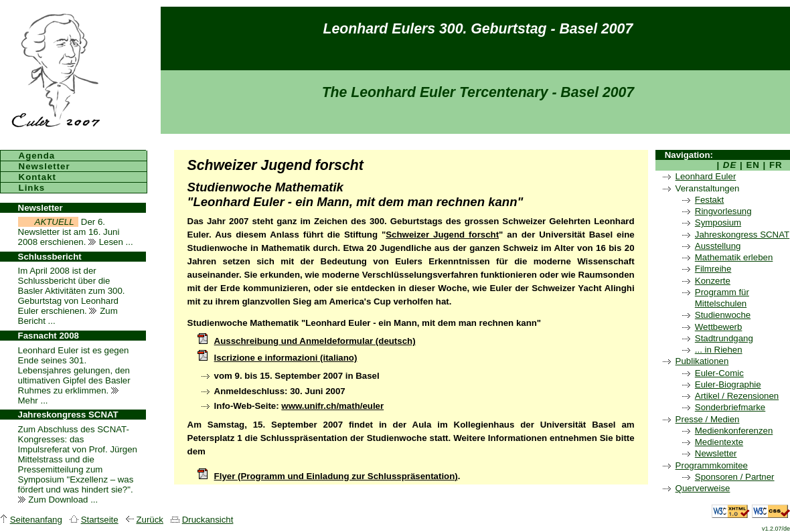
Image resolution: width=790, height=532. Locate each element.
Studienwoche (723, 315)
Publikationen (702, 361)
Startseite (100, 520)
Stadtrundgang (724, 338)
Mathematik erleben (734, 257)
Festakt (710, 200)
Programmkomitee (712, 465)
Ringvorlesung (723, 211)
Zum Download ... (58, 500)
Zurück (150, 520)
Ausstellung (718, 246)
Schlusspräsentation (304, 438)
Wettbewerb (719, 327)
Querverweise (703, 488)
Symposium (718, 223)
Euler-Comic (719, 373)
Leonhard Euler (706, 176)
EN (753, 165)
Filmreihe (713, 269)
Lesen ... (111, 242)
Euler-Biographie (728, 384)
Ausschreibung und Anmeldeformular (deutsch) (315, 341)
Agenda (37, 156)
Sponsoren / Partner (735, 477)
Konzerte (713, 281)
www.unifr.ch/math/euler (332, 406)
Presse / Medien (708, 419)
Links (32, 188)
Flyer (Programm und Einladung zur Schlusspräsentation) (336, 476)
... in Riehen (719, 350)
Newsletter (716, 453)
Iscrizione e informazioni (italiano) (286, 358)
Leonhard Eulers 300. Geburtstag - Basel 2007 (478, 29)
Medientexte (719, 442)
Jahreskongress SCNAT (742, 235)
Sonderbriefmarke (730, 407)
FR (776, 165)
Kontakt (37, 177)
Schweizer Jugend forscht (442, 235)
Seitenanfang (36, 520)
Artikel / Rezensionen (737, 396)
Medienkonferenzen (734, 431)
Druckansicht (208, 520)
